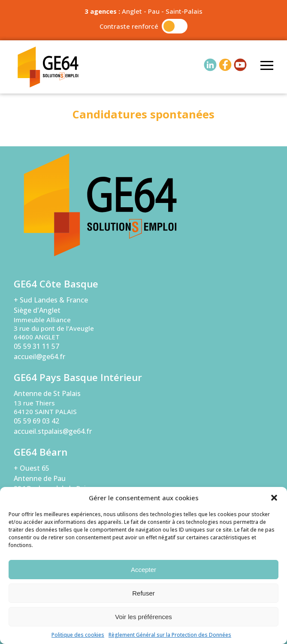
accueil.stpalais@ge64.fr (53, 431)
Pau (154, 11)
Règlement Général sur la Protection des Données (170, 635)
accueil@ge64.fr (39, 357)
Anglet (132, 11)
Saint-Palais (184, 11)
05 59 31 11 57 (36, 346)
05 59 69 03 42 (36, 421)
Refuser (143, 593)
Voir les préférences (143, 617)
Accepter (143, 570)
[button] (274, 498)
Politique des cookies (78, 635)
